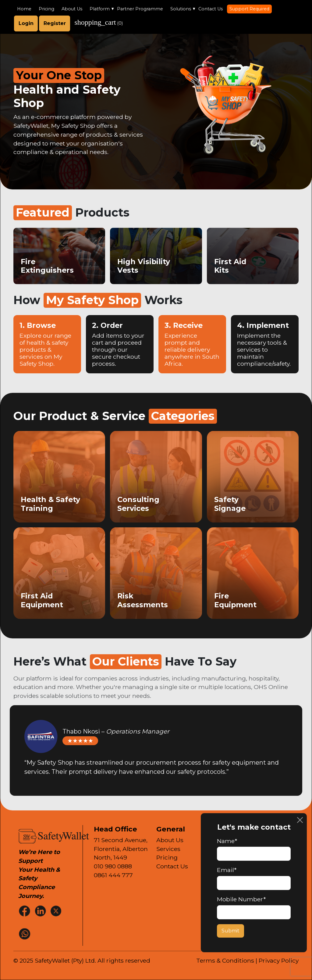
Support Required (249, 9)
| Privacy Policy (277, 960)
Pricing (46, 9)
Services (168, 849)
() (99, 22)
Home (24, 9)
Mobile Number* (241, 899)
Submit (230, 931)
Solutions (181, 9)
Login (26, 23)
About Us (72, 9)
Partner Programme (140, 9)
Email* (227, 870)
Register (55, 23)
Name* (227, 841)
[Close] (300, 820)
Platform (100, 9)
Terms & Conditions (225, 960)
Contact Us (211, 9)
